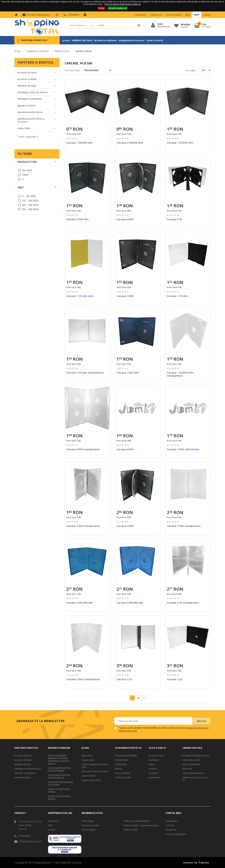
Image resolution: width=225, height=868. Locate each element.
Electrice (153, 769)
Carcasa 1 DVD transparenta (184, 526)
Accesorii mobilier (23, 760)
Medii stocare (62, 51)
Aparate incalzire (22, 778)
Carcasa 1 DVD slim (128, 373)
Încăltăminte (121, 764)
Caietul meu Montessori (194, 773)
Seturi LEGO (87, 756)
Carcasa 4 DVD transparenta (83, 449)
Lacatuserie (154, 778)
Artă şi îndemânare (191, 764)
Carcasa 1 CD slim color (80, 296)
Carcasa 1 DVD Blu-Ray (80, 603)
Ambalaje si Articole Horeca (28, 769)
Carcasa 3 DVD (125, 526)
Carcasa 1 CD (175, 679)
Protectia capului (123, 778)
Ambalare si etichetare (25, 773)
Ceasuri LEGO (88, 760)
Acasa (18, 51)
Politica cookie (130, 830)
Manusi (118, 769)
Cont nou (170, 825)
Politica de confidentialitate (136, 821)
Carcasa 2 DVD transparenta (83, 679)
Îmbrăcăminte (122, 760)
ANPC (51, 825)
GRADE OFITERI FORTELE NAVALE (59, 798)
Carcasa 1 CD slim (177, 296)
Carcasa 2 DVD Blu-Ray (130, 603)
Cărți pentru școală (191, 760)
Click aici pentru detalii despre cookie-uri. (123, 4)
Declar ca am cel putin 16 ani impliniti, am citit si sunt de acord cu (164, 729)
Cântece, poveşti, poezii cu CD (195, 779)
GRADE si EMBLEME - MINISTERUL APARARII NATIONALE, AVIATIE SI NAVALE (58, 760)
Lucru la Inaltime (123, 773)
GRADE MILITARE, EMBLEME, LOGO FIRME (61, 784)
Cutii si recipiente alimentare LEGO (95, 766)
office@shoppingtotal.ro (37, 15)
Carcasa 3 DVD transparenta (83, 526)
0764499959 (71, 15)
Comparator (140, 15)
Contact (207, 15)
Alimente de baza (23, 764)
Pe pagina (191, 70)
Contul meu (171, 830)
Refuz (102, 8)
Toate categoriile (77, 25)
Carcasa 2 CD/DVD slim (130, 143)
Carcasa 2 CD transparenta (183, 603)
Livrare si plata (174, 15)
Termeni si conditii (90, 825)
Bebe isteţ (187, 769)
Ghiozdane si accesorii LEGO (95, 771)
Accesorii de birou (23, 756)
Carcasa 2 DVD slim (77, 219)
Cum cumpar (88, 821)
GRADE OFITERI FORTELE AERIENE (59, 791)
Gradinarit (154, 773)
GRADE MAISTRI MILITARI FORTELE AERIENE (59, 769)
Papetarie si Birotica (38, 51)
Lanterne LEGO (89, 776)
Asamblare (154, 760)
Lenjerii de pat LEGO (91, 780)
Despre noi (156, 15)
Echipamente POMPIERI (126, 756)
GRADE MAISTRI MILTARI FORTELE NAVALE (59, 777)
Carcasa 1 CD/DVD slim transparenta (180, 374)
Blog (188, 15)
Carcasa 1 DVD (125, 296)
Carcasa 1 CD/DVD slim (79, 143)
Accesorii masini (156, 756)
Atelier (152, 764)
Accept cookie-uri (118, 8)
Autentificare (172, 821)
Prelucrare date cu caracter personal (141, 825)
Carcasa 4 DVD (125, 219)
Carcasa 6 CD (175, 219)
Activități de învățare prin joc (196, 756)
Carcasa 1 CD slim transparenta (85, 373)
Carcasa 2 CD (124, 679)
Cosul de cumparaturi (176, 834)
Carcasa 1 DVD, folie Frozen (183, 449)
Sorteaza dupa (72, 70)
